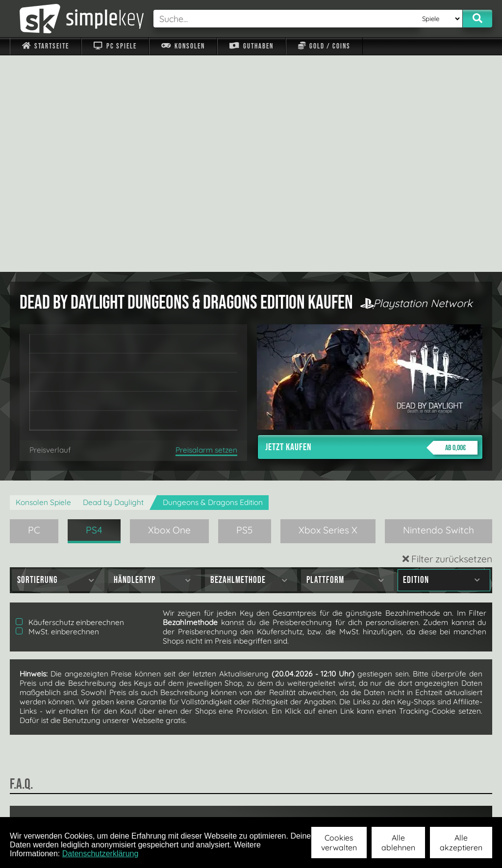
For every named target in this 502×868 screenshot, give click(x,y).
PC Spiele (115, 46)
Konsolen (183, 46)
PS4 (94, 313)
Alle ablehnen (398, 843)
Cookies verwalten (339, 843)
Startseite (46, 46)
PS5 (245, 313)
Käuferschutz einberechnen (70, 406)
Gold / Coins (324, 46)
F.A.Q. (203, 804)
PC (34, 313)
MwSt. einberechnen (57, 415)
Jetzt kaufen (371, 231)
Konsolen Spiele (43, 286)
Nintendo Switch (439, 313)
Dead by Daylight (113, 286)
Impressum (51, 804)
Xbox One (169, 313)
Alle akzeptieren (461, 843)
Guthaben (251, 46)
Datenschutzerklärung (100, 854)
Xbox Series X (328, 313)
